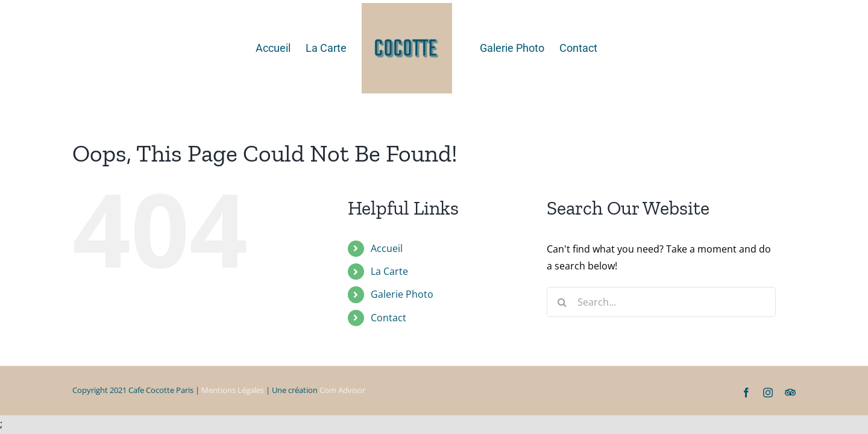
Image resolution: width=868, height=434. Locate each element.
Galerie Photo (402, 294)
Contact (388, 318)
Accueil (387, 248)
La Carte (389, 271)
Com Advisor (342, 390)
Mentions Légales (233, 390)
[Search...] (661, 302)
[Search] (562, 302)
